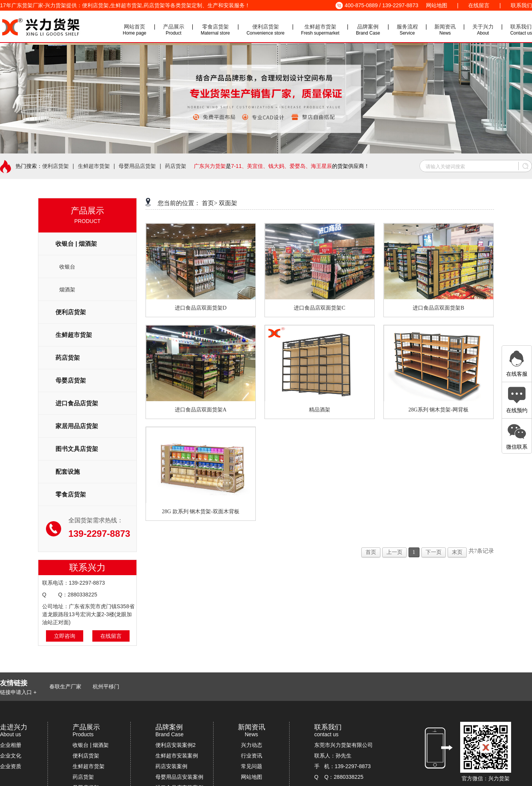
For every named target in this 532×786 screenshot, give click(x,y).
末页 (457, 552)
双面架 (228, 203)
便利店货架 (266, 27)
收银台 (67, 267)
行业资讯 (252, 756)
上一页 (394, 552)
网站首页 (135, 27)
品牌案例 (368, 27)
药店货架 (176, 166)
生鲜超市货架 (320, 27)
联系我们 (521, 5)
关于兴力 (483, 27)
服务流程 (407, 27)
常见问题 (252, 766)
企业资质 (11, 766)
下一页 (434, 552)
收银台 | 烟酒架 (91, 745)
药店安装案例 (171, 766)
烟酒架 (67, 289)
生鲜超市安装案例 (177, 756)
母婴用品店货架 (137, 166)
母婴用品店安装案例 (179, 777)
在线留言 (479, 5)
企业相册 (11, 745)
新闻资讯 (445, 27)
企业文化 (11, 756)
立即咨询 (65, 636)
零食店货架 (215, 27)
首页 (371, 552)
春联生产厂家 (65, 686)
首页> (210, 203)
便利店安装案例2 (176, 745)
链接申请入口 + (18, 692)
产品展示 (174, 27)
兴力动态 (252, 745)
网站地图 (437, 5)
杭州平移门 (106, 686)
